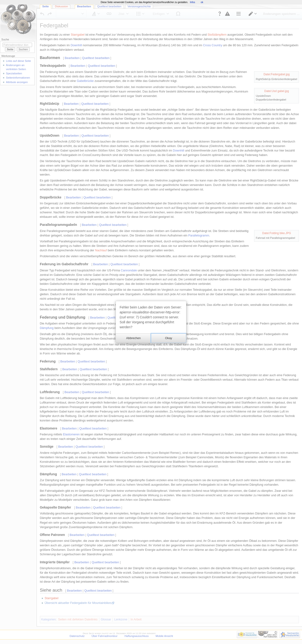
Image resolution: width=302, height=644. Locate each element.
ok (202, 2)
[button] (133, 338)
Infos (193, 2)
